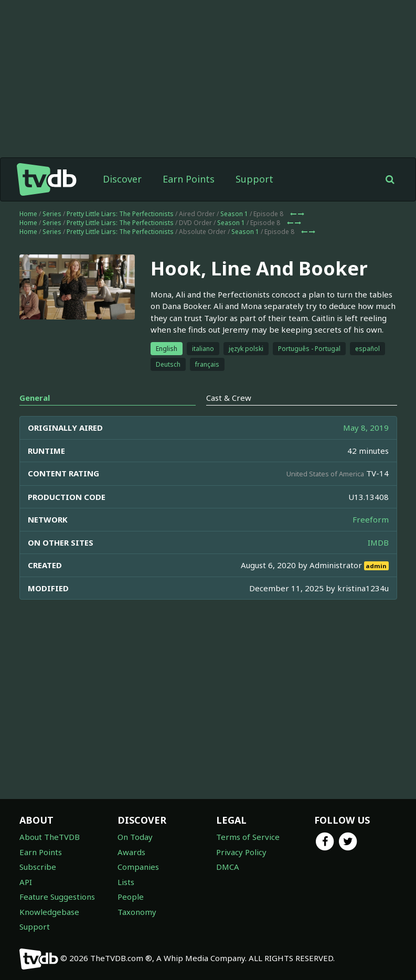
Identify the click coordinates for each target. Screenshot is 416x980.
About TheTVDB (50, 837)
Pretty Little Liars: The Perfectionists (120, 214)
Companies (138, 867)
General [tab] (35, 398)
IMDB (378, 542)
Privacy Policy (241, 852)
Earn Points (189, 179)
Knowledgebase (49, 912)
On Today (135, 837)
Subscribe (38, 867)
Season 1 (234, 214)
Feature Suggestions (57, 897)
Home (28, 214)
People (131, 897)
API (26, 882)
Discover (122, 179)
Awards (131, 852)
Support (254, 179)
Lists (126, 882)
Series (52, 214)
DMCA (228, 867)
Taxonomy (137, 912)
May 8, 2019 (366, 428)
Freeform (371, 519)
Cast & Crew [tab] (229, 398)
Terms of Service (248, 837)
